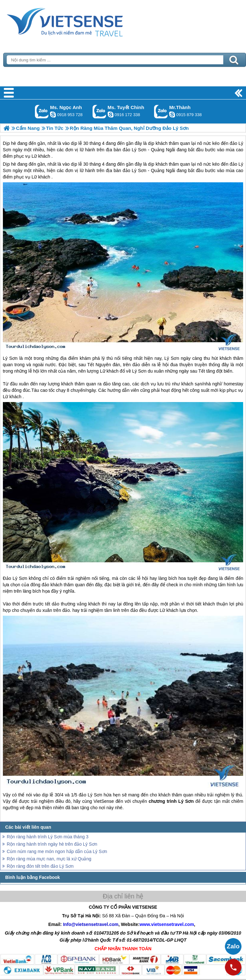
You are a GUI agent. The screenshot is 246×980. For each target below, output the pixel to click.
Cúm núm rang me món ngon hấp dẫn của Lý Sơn (57, 851)
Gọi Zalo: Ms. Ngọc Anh (42, 111)
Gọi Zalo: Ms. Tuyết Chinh (99, 111)
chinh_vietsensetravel (111, 115)
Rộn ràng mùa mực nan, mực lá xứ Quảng (49, 859)
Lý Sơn (10, 358)
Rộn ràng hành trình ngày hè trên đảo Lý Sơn (52, 844)
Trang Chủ (81, 21)
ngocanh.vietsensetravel (53, 115)
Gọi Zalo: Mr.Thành (161, 111)
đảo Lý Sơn (135, 170)
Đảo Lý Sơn (15, 578)
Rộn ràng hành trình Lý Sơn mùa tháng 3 (48, 837)
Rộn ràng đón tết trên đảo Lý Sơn (40, 866)
